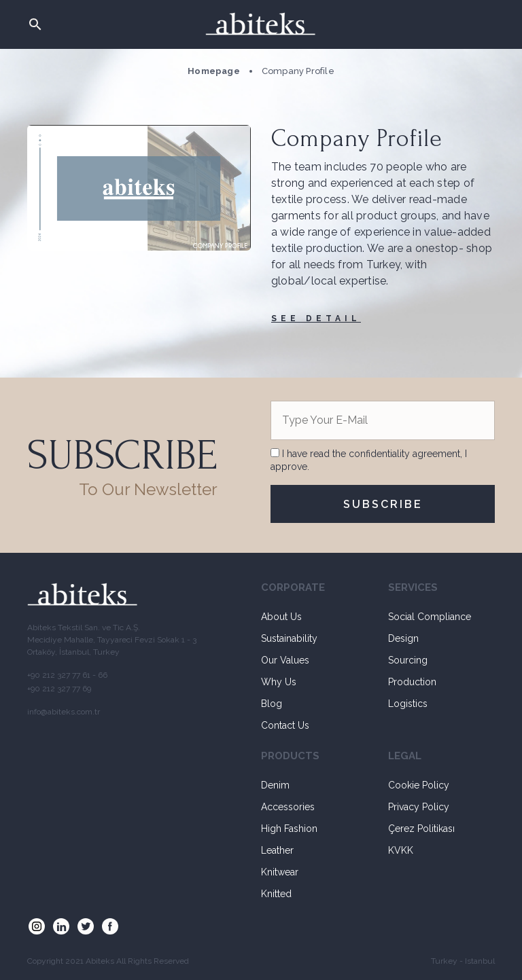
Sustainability (289, 638)
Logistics (408, 704)
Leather (277, 850)
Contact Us (285, 725)
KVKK (401, 850)
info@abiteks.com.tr (64, 712)
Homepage (214, 71)
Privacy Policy (419, 807)
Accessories (288, 807)
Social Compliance (430, 617)
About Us (281, 617)
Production (412, 682)
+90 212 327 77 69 (59, 689)
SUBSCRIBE (383, 504)
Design (403, 638)
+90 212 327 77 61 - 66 (67, 675)
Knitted (276, 894)
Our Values (285, 660)
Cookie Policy (419, 785)
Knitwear (280, 872)
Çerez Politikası (421, 829)
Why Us (279, 682)
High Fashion (289, 829)
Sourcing (408, 660)
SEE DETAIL (316, 319)
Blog (272, 704)
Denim (275, 785)
